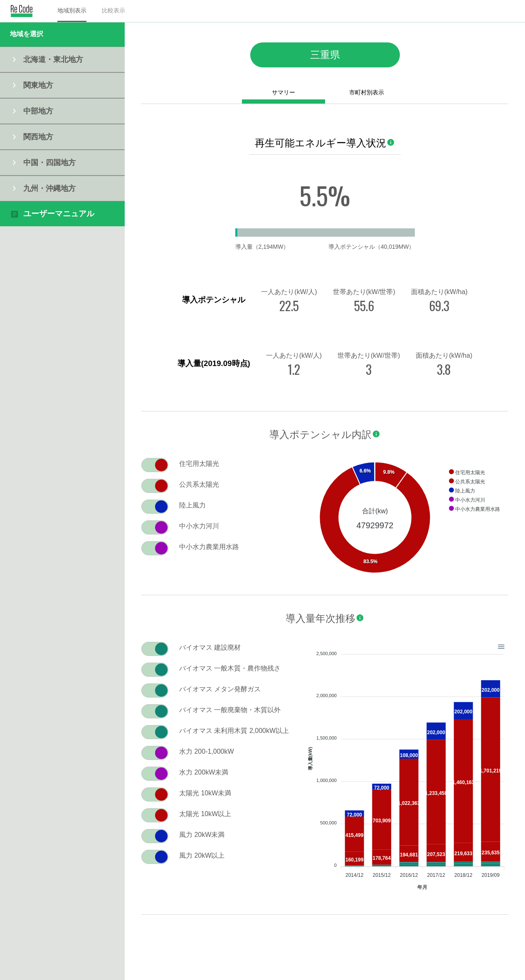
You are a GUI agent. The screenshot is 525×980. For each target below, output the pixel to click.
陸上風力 (192, 505)
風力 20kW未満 (202, 835)
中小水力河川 (199, 526)
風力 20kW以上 (202, 855)
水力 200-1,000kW (207, 751)
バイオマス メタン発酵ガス (220, 689)
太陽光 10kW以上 (205, 814)
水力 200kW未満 (204, 772)
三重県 (325, 55)
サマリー (283, 92)
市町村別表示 (367, 92)
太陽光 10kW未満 (205, 793)
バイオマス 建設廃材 (210, 647)
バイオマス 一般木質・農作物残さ (230, 668)
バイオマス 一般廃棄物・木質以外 (230, 710)
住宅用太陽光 (199, 464)
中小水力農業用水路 (209, 547)
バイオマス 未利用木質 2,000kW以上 (234, 731)
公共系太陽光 (199, 484)
